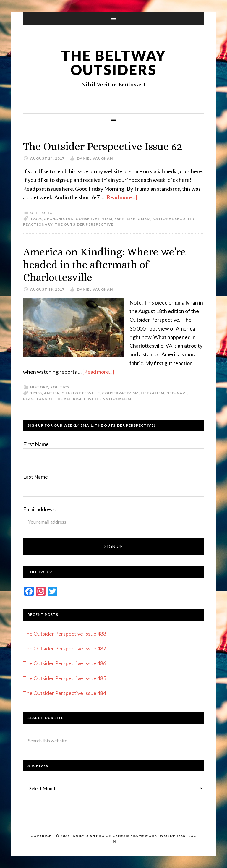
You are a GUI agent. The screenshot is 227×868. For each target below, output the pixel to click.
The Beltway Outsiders (114, 63)
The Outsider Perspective (84, 224)
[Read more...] (121, 197)
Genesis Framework (135, 836)
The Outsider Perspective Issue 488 (65, 634)
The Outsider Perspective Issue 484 (65, 693)
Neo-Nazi (177, 393)
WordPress (173, 836)
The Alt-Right (70, 399)
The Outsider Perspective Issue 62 (103, 146)
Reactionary (38, 224)
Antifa (52, 393)
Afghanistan (59, 219)
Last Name (35, 477)
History (39, 387)
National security (174, 219)
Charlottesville (81, 393)
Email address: (40, 509)
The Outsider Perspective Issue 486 (65, 663)
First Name (36, 444)
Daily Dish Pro (89, 836)
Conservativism (94, 219)
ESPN (120, 219)
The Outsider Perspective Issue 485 (65, 678)
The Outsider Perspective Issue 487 (65, 648)
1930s (36, 219)
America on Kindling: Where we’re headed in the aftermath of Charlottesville (104, 264)
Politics (60, 387)
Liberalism (139, 219)
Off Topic (41, 213)
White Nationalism (110, 399)
